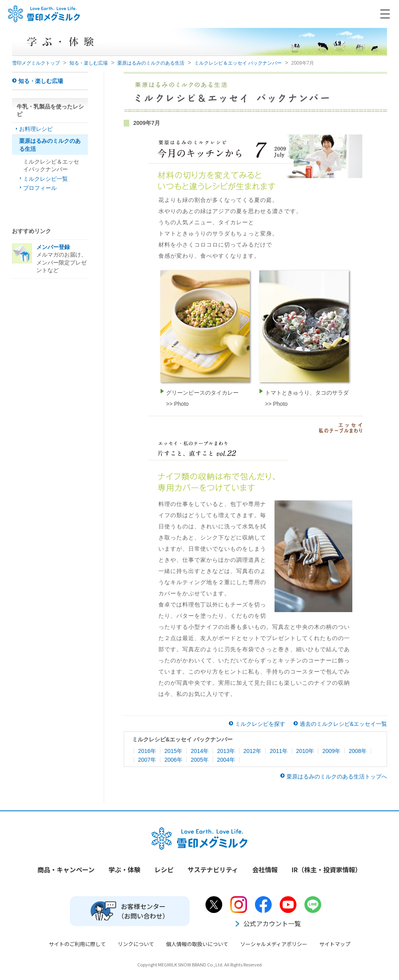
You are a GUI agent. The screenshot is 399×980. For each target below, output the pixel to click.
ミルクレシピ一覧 (45, 179)
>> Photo (177, 404)
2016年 (147, 751)
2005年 (200, 760)
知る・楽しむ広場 (89, 63)
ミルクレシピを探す (260, 724)
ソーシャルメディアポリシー (274, 944)
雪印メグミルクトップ (36, 63)
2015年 (173, 751)
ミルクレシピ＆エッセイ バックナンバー (238, 63)
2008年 (358, 751)
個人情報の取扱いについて (197, 944)
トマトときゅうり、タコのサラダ (307, 393)
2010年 (305, 751)
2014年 (200, 751)
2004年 (226, 760)
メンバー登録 (53, 247)
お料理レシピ (36, 129)
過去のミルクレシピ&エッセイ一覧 (343, 724)
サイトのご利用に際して (77, 944)
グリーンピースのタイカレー (202, 393)
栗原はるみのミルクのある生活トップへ (337, 776)
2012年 (252, 751)
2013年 (226, 751)
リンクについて (136, 944)
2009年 (331, 751)
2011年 (279, 751)
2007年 (147, 760)
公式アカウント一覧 (267, 923)
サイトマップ (335, 944)
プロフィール (40, 188)
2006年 (173, 760)
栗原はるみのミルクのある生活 (151, 63)
